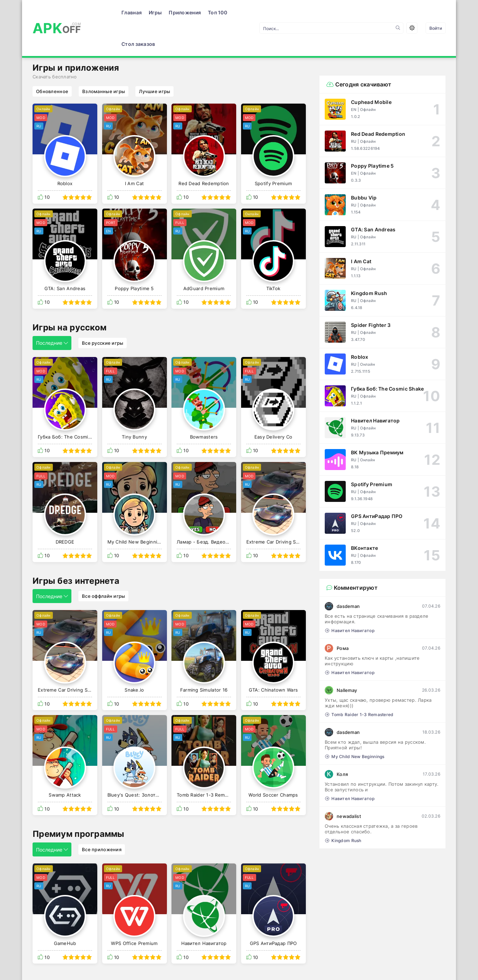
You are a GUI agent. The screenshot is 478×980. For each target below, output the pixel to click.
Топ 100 (191, 12)
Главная (105, 12)
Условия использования (62, 965)
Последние (52, 311)
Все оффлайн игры (103, 565)
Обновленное (52, 60)
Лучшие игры (154, 60)
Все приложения (102, 818)
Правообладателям (131, 965)
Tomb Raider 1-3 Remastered (359, 683)
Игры (129, 12)
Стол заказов (225, 12)
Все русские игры (103, 311)
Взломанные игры (104, 60)
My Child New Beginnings (355, 725)
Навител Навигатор (350, 599)
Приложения (159, 12)
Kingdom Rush (343, 809)
